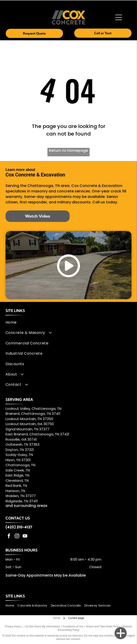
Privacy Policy (13, 626)
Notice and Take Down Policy (103, 626)
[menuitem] (67, 322)
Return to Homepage (68, 150)
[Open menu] (119, 17)
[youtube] (25, 536)
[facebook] (9, 536)
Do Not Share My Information (43, 626)
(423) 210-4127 (19, 527)
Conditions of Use (73, 626)
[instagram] (17, 536)
